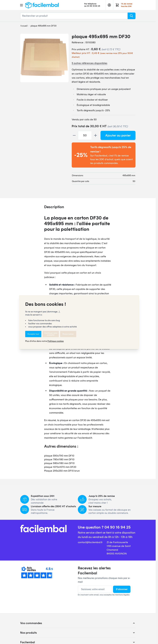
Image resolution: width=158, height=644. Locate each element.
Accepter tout (33, 334)
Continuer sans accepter (51, 334)
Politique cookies (56, 341)
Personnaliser (68, 334)
